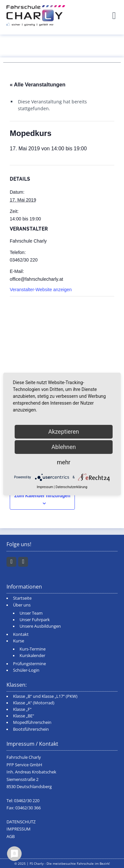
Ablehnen (64, 447)
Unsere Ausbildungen (40, 626)
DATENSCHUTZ (21, 822)
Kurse (19, 641)
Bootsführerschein (31, 729)
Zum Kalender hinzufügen (42, 496)
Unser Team (31, 613)
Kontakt (21, 634)
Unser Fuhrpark (35, 620)
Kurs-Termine (33, 649)
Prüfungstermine (29, 664)
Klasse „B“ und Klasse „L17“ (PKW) (45, 696)
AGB (11, 837)
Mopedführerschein (32, 722)
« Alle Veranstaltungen (38, 85)
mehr (64, 462)
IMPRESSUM (19, 829)
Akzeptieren (64, 432)
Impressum (45, 487)
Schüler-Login (26, 670)
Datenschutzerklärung (71, 487)
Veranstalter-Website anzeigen (41, 290)
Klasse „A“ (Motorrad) (34, 703)
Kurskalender (32, 656)
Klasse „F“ (22, 709)
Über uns (22, 605)
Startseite (22, 598)
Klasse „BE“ (24, 716)
